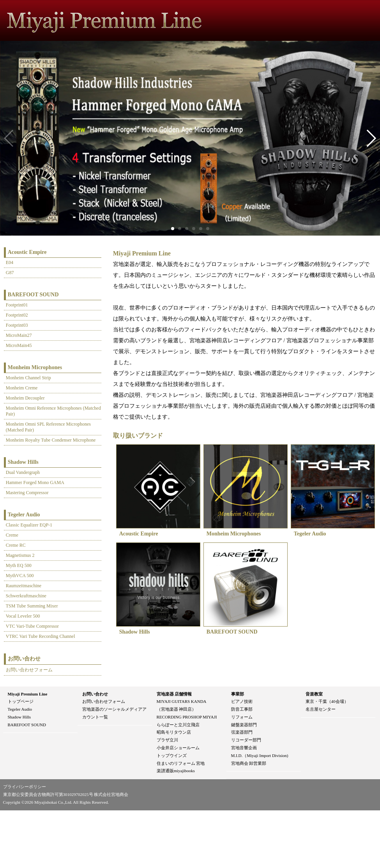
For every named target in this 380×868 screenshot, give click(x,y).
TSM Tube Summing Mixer (32, 606)
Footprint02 (17, 315)
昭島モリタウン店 (174, 732)
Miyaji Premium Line (28, 694)
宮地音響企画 (244, 748)
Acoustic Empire (27, 252)
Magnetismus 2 (20, 555)
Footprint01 (17, 305)
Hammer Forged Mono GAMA (35, 482)
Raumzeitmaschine (24, 586)
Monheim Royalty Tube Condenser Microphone (51, 440)
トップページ (21, 701)
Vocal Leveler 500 (23, 616)
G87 (10, 273)
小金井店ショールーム (178, 748)
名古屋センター (321, 709)
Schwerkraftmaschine (26, 596)
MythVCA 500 (20, 576)
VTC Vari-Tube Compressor (32, 626)
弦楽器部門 (242, 732)
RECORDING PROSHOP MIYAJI (187, 717)
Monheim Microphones (35, 367)
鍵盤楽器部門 (244, 725)
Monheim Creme (22, 388)
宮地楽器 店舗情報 (174, 694)
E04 (10, 262)
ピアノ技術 (242, 701)
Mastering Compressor (27, 493)
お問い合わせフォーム (29, 670)
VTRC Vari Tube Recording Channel (41, 636)
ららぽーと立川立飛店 (178, 725)
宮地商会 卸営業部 (249, 763)
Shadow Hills (23, 462)
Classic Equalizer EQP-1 (29, 525)
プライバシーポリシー (25, 787)
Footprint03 (17, 325)
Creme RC (16, 545)
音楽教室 (314, 694)
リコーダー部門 (246, 740)
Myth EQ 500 (19, 565)
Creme (12, 535)
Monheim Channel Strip (28, 378)
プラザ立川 (167, 740)
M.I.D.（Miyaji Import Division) (260, 755)
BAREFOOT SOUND (33, 295)
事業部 (238, 694)
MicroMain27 (19, 335)
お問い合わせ (95, 694)
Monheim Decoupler (25, 398)
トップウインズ (172, 755)
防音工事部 (242, 709)
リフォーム (242, 717)
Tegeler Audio (24, 515)
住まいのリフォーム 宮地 (181, 763)
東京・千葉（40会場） (327, 701)
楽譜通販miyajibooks (176, 771)
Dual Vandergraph (23, 472)
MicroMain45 (19, 345)
